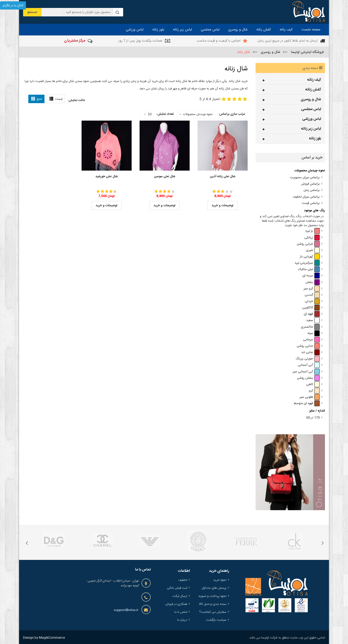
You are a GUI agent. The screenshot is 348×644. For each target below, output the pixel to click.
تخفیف (183, 580)
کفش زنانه (313, 90)
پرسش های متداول (214, 588)
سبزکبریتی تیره (307, 263)
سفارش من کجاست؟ (213, 612)
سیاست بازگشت (216, 620)
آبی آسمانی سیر (306, 372)
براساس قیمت (311, 203)
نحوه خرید (220, 580)
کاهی (313, 384)
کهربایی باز (310, 257)
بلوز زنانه (315, 139)
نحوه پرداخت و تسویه (212, 596)
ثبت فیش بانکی (177, 588)
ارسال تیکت (180, 596)
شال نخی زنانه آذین (223, 176)
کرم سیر (312, 289)
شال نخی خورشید (107, 176)
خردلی (312, 301)
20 (148, 115)
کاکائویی (311, 308)
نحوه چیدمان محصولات (198, 114)
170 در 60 (313, 418)
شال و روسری (311, 99)
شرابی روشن (308, 244)
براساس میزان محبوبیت (305, 178)
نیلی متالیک (309, 269)
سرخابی (311, 340)
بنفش (313, 282)
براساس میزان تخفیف (306, 197)
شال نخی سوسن (165, 176)
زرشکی (312, 238)
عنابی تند (310, 352)
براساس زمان (312, 190)
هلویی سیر (310, 397)
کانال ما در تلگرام (13, 6)
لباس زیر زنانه (311, 129)
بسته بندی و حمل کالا (213, 604)
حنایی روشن (308, 346)
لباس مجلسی (311, 109)
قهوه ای (312, 314)
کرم (314, 391)
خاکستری (310, 327)
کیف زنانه (314, 80)
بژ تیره (313, 231)
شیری (313, 250)
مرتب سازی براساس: (232, 114)
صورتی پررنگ (308, 359)
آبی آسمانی (309, 365)
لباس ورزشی (312, 119)
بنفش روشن (308, 378)
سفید (313, 320)
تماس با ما (181, 612)
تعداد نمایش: (165, 114)
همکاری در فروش (176, 604)
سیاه (314, 333)
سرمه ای (311, 276)
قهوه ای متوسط (307, 403)
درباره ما (182, 620)
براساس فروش (310, 184)
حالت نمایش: (76, 100)
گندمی (312, 295)
